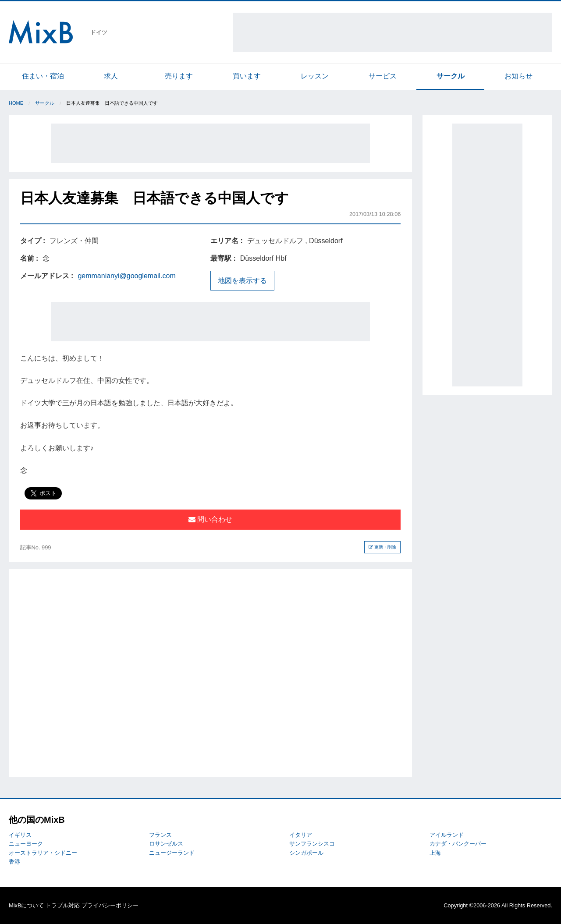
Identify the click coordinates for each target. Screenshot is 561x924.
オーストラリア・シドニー (43, 853)
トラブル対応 (63, 905)
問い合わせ (210, 519)
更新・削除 (382, 547)
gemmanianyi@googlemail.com (126, 276)
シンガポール (306, 853)
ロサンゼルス (166, 844)
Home (16, 103)
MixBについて (26, 905)
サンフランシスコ (312, 844)
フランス (160, 835)
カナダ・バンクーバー (458, 844)
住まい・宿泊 (43, 76)
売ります (179, 76)
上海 (435, 853)
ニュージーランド (172, 853)
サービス (383, 76)
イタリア (301, 835)
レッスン (315, 76)
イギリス (20, 835)
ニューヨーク (26, 844)
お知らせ (518, 76)
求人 (111, 76)
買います (247, 76)
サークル (451, 76)
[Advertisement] (393, 32)
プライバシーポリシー (110, 905)
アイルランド (447, 835)
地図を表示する (242, 281)
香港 (14, 862)
